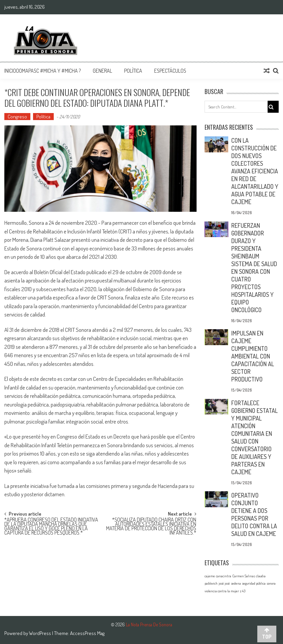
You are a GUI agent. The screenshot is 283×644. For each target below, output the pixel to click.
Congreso (17, 117)
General (102, 71)
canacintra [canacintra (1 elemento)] (224, 576)
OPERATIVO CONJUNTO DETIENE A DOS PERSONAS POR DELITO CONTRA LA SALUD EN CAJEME (254, 514)
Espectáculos (170, 71)
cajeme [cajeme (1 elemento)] (210, 576)
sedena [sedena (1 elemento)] (236, 583)
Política (133, 71)
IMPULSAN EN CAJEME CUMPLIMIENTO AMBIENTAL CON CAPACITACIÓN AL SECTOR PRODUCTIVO (253, 356)
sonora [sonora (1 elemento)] (271, 583)
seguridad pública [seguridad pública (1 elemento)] (254, 583)
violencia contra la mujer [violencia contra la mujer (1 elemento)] (222, 591)
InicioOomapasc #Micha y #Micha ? (43, 71)
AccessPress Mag (87, 633)
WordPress (41, 633)
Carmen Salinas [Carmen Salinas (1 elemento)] (244, 576)
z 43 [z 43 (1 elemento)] (243, 591)
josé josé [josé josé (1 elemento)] (224, 583)
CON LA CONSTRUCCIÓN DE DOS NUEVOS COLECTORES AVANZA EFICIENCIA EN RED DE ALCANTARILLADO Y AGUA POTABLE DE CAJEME (255, 171)
